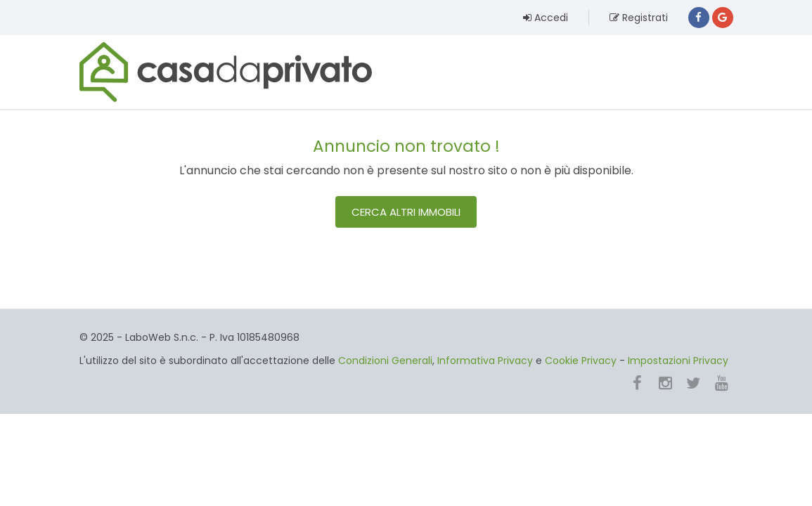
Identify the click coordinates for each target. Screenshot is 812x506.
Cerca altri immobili (406, 212)
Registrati (639, 18)
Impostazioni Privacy (678, 361)
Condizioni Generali (385, 361)
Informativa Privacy (485, 361)
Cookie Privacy (581, 361)
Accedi (546, 18)
